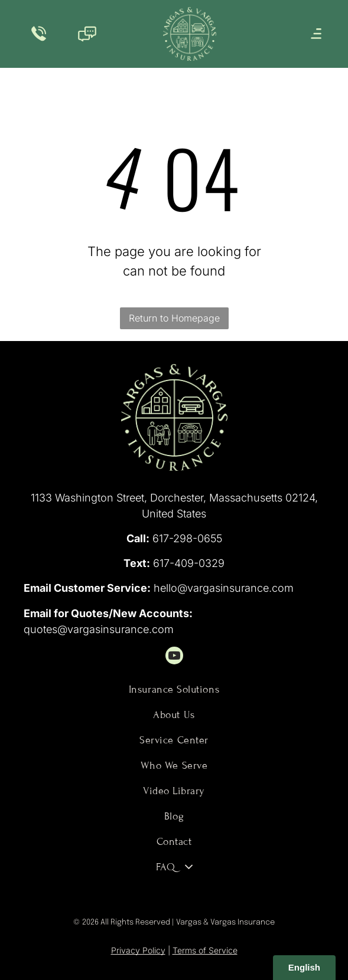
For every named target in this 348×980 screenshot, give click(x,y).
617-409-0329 (189, 563)
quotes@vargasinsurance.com (99, 629)
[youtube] (174, 657)
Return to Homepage (174, 318)
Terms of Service (205, 950)
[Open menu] (316, 34)
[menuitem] (174, 689)
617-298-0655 (187, 538)
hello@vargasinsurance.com (224, 588)
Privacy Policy (138, 950)
